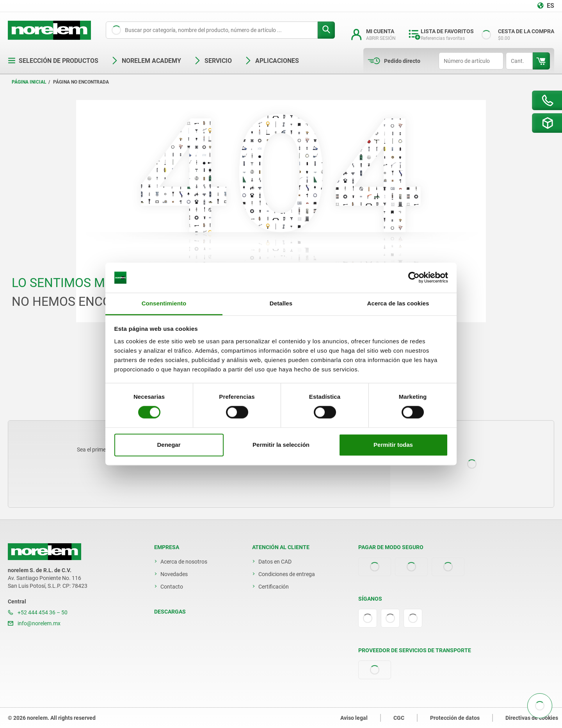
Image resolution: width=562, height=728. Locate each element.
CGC (399, 718)
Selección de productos (53, 61)
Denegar (169, 445)
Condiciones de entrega (287, 574)
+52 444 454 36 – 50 (38, 612)
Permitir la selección (281, 445)
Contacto (172, 587)
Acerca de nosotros (184, 562)
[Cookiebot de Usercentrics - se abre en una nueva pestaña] (414, 278)
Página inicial (29, 82)
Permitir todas (393, 445)
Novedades (174, 574)
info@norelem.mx (34, 623)
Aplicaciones (272, 61)
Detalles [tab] (281, 303)
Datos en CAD (275, 562)
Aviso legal (354, 718)
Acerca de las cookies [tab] (398, 303)
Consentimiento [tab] (164, 303)
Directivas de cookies (532, 718)
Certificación (274, 587)
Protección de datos (455, 718)
